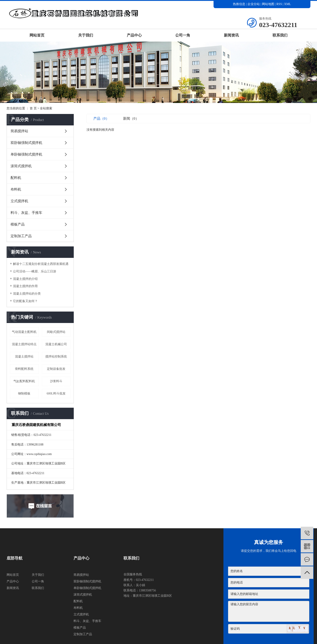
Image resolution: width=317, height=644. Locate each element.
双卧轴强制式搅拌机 (26, 143)
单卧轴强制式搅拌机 (26, 154)
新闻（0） (131, 118)
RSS (279, 4)
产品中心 (134, 35)
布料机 (16, 189)
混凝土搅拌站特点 (24, 344)
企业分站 (254, 4)
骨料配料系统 (24, 369)
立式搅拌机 (19, 201)
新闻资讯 (231, 35)
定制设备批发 (56, 369)
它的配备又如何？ (25, 301)
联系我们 (280, 35)
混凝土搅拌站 (24, 357)
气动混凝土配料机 (24, 332)
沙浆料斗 (56, 381)
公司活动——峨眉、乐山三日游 (35, 271)
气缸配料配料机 (24, 381)
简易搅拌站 (19, 131)
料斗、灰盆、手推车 (26, 213)
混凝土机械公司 (56, 344)
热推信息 (239, 4)
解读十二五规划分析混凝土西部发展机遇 (41, 264)
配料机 (16, 178)
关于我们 (86, 35)
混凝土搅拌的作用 (25, 286)
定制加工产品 (21, 236)
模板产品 (18, 224)
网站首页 (37, 35)
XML (288, 4)
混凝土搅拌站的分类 (27, 294)
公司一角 (183, 35)
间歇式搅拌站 (56, 332)
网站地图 (269, 4)
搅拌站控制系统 (56, 357)
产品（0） (101, 118)
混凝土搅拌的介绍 (25, 279)
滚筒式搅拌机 (21, 166)
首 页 (33, 108)
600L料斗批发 (56, 394)
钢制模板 (24, 394)
